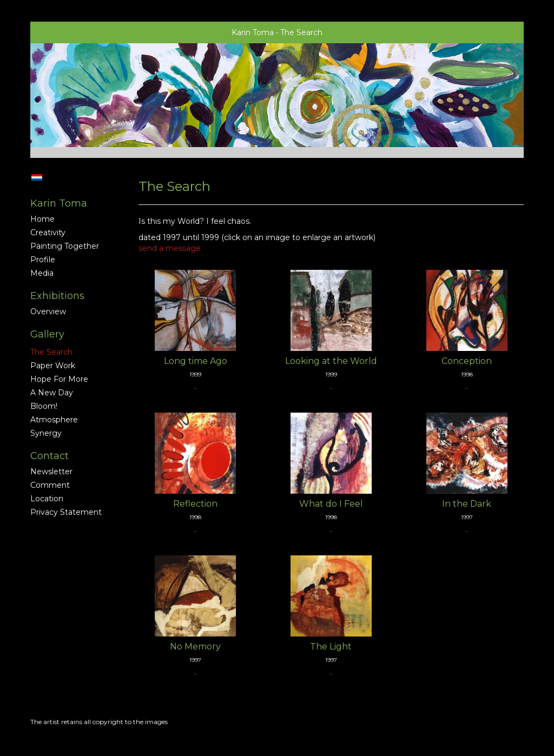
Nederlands (37, 177)
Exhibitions (57, 296)
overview (48, 311)
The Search (51, 352)
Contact (50, 456)
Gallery (47, 334)
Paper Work (53, 366)
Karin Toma (253, 32)
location (47, 499)
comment (50, 485)
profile (43, 260)
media (42, 273)
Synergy (46, 433)
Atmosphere (54, 420)
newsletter (51, 472)
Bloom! (44, 406)
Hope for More (59, 379)
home (42, 219)
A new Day (52, 393)
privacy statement (66, 512)
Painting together (65, 246)
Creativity (48, 233)
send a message (170, 248)
